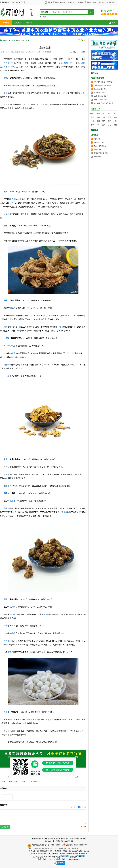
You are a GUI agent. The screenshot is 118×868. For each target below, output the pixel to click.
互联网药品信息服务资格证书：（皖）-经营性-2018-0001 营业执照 (55, 849)
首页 (112, 23)
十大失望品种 (12, 781)
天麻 (98, 125)
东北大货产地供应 (100, 146)
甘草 (93, 125)
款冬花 (14, 67)
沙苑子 (69, 59)
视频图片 (29, 23)
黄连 (98, 117)
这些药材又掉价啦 (100, 93)
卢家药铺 (97, 139)
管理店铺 (101, 2)
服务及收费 (111, 2)
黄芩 (93, 117)
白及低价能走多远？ (101, 96)
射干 (72, 63)
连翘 (6, 226)
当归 (93, 121)
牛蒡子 (7, 63)
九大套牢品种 (33, 781)
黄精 (104, 113)
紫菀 (60, 63)
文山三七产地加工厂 (101, 142)
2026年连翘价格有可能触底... (104, 103)
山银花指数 (80, 2)
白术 (115, 113)
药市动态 (6, 23)
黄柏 (104, 125)
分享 (84, 52)
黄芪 (110, 117)
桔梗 (115, 125)
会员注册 (22, 2)
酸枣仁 (93, 113)
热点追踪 (18, 23)
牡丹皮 (115, 121)
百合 (104, 121)
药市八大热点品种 (100, 100)
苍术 (6, 599)
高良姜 (7, 493)
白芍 (110, 113)
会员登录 (15, 2)
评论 (73, 52)
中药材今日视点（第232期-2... (105, 82)
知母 (66, 63)
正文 (27, 41)
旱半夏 (7, 67)
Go (10, 797)
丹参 (104, 117)
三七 (110, 125)
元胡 (98, 121)
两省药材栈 (98, 150)
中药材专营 (98, 157)
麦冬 (98, 113)
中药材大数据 (91, 2)
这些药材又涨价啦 (100, 89)
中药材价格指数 (60, 2)
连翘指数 (71, 2)
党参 (115, 117)
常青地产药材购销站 (101, 153)
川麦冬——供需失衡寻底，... (104, 85)
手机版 (50, 2)
